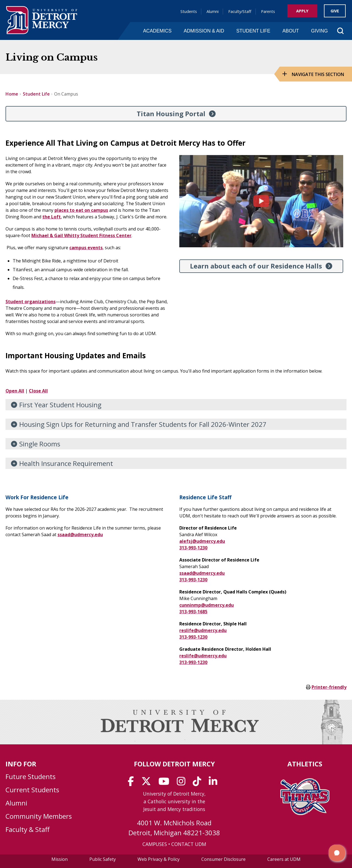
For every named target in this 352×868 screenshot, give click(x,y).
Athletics (305, 764)
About (291, 31)
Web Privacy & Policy (159, 859)
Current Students (32, 790)
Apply (302, 11)
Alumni (213, 11)
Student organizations (31, 302)
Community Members (39, 816)
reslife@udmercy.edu (203, 630)
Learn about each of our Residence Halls (256, 266)
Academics (157, 31)
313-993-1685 (193, 612)
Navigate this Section (318, 74)
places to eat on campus (81, 210)
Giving (319, 31)
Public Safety (103, 859)
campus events (86, 248)
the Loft (52, 217)
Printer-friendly (329, 687)
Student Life (253, 31)
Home (12, 94)
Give (335, 11)
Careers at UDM (284, 859)
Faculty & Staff (28, 829)
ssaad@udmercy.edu (80, 535)
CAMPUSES (155, 844)
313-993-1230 (193, 548)
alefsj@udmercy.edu (202, 541)
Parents (268, 11)
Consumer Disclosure (223, 859)
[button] (337, 853)
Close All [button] (38, 391)
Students (189, 11)
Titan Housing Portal (171, 114)
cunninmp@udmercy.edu (207, 605)
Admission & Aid (204, 31)
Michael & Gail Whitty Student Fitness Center (81, 235)
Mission (60, 859)
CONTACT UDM (189, 844)
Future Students (31, 776)
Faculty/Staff (240, 11)
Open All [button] (15, 391)
